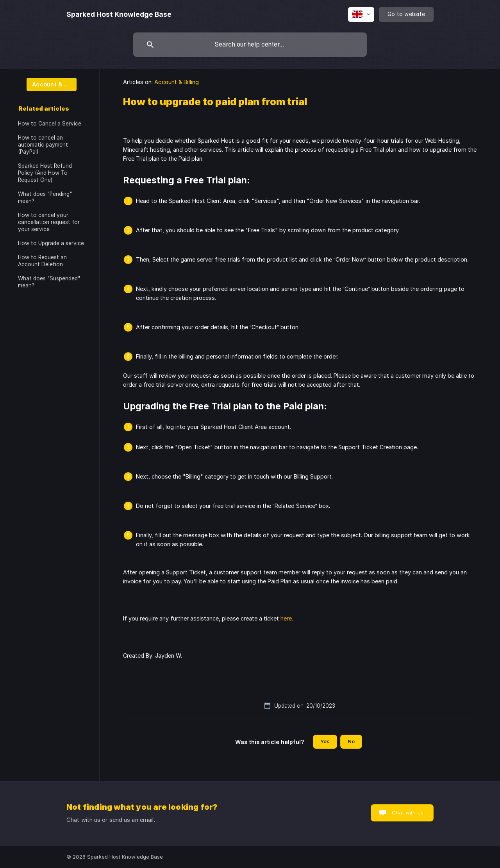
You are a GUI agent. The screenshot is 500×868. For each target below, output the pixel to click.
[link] (47, 84)
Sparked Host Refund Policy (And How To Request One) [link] (45, 173)
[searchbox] (250, 45)
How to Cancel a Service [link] (50, 124)
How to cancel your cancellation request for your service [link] (49, 222)
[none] (119, 14)
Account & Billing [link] (177, 82)
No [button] (351, 741)
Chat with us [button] (408, 812)
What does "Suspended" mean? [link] (49, 282)
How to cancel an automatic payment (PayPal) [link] (43, 145)
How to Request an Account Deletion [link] (42, 261)
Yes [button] (325, 741)
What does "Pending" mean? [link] (45, 197)
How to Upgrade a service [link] (51, 243)
